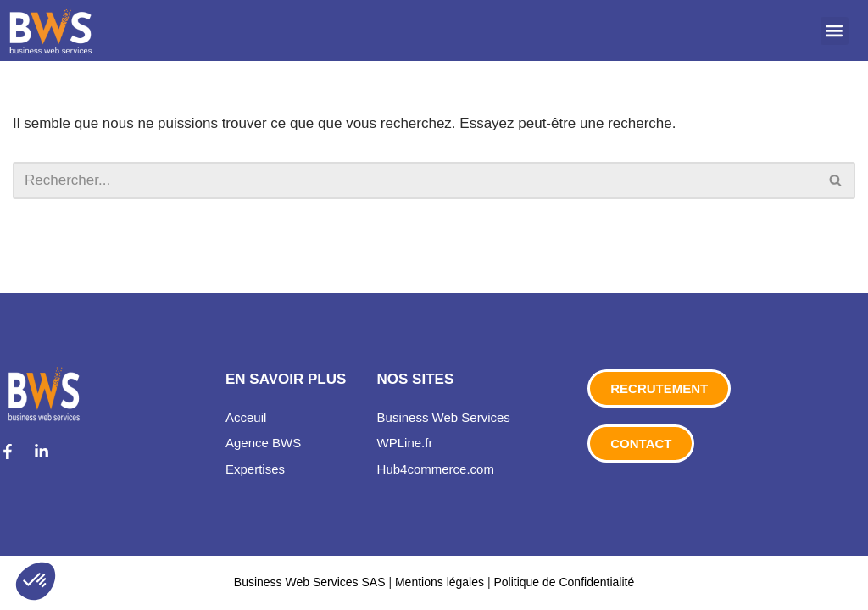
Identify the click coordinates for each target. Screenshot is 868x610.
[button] (835, 31)
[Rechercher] (415, 180)
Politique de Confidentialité (564, 582)
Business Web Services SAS (312, 582)
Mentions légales (440, 582)
